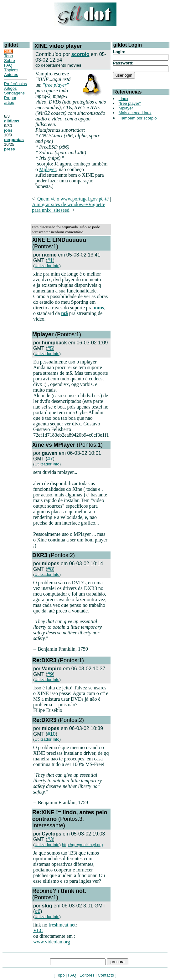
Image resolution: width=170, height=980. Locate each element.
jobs (8, 130)
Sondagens (14, 93)
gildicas (12, 121)
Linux (124, 99)
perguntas (14, 140)
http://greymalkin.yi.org (82, 845)
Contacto (106, 975)
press (10, 149)
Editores (87, 975)
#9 (50, 674)
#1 (50, 260)
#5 (50, 348)
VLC (38, 930)
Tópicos (11, 70)
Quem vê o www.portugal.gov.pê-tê (73, 199)
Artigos (10, 88)
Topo (8, 56)
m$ (64, 313)
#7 (50, 459)
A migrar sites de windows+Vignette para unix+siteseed (69, 207)
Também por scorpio (138, 118)
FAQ (8, 65)
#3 (50, 839)
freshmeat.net (62, 925)
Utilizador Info (47, 266)
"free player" (56, 85)
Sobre (10, 61)
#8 (50, 569)
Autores (11, 75)
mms (99, 308)
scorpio (80, 54)
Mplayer (48, 169)
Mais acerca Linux (135, 113)
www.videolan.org (52, 942)
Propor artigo (10, 100)
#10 (52, 734)
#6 (38, 911)
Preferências (15, 84)
